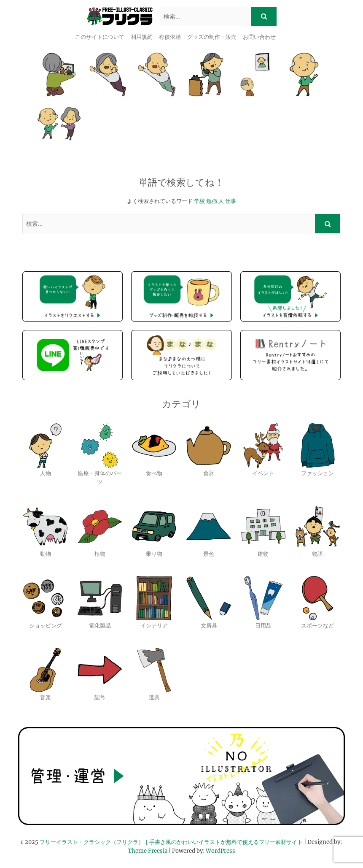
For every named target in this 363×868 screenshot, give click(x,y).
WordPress (220, 851)
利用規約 (142, 37)
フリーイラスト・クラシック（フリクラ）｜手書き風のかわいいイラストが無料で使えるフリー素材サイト (171, 842)
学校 (199, 201)
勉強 (212, 201)
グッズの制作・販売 (212, 37)
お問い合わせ (259, 37)
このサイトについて (100, 37)
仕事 (231, 201)
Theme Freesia (148, 851)
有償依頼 (170, 37)
